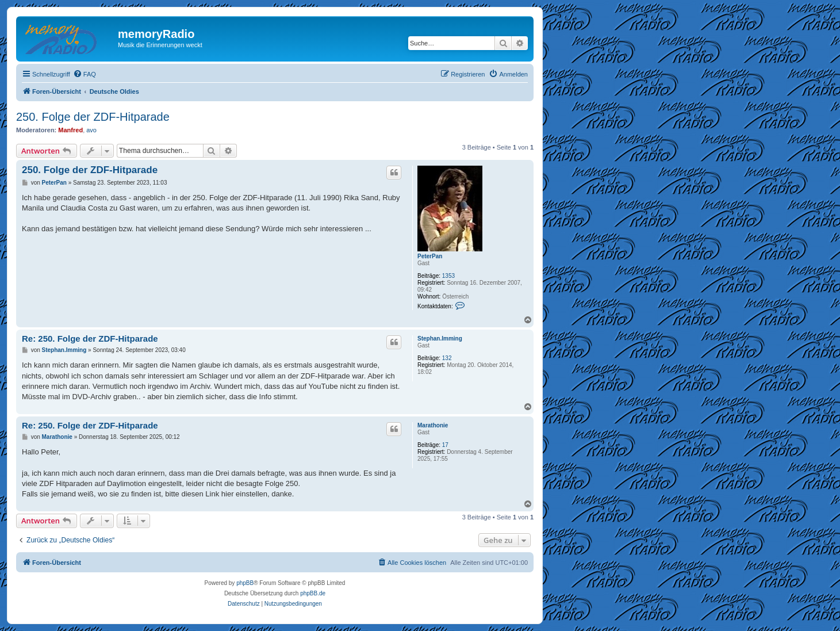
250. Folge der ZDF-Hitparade (93, 117)
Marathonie (433, 425)
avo (91, 130)
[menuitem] (85, 74)
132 (447, 358)
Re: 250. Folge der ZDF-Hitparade (90, 339)
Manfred (70, 130)
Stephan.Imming (440, 339)
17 (445, 445)
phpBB (245, 583)
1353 (448, 276)
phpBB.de (313, 593)
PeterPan (430, 256)
